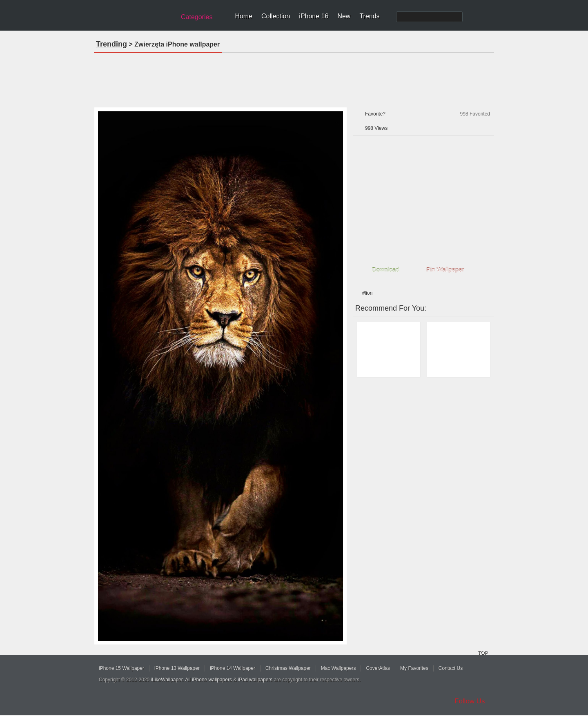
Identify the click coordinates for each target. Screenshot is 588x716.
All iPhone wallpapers (208, 680)
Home (244, 16)
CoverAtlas (378, 668)
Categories (197, 17)
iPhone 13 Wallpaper (177, 668)
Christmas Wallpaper (288, 668)
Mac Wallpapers (339, 668)
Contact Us (451, 668)
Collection (276, 16)
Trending (111, 44)
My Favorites (414, 668)
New (344, 16)
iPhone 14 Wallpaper (233, 668)
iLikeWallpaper (167, 680)
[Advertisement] (294, 77)
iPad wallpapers (255, 680)
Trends (369, 16)
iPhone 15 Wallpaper (121, 668)
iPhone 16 (314, 16)
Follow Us (470, 701)
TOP (483, 653)
